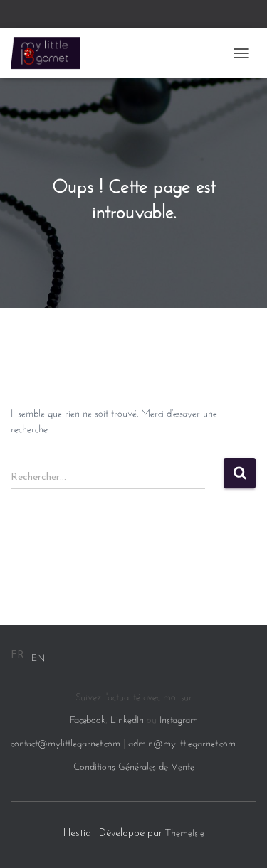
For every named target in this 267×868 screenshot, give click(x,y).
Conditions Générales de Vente (134, 765)
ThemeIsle (185, 831)
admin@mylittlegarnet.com (182, 741)
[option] (38, 656)
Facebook (88, 718)
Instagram (179, 718)
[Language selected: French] (28, 656)
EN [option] (38, 656)
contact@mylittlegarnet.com (66, 741)
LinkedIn (127, 718)
